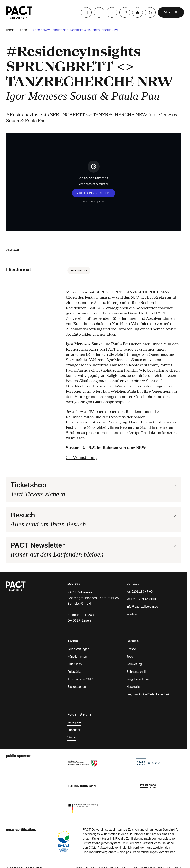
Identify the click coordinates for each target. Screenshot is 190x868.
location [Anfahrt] (132, 614)
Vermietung (134, 664)
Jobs (130, 657)
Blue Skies (75, 664)
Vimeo (72, 737)
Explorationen (77, 687)
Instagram (74, 722)
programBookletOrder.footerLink (148, 694)
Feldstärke (74, 672)
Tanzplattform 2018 (80, 679)
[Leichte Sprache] (137, 12)
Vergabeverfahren (138, 679)
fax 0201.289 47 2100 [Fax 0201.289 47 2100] (141, 599)
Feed (23, 30)
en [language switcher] (125, 12)
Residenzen (79, 270)
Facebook (74, 730)
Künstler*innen (77, 657)
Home (10, 30)
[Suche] (112, 12)
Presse (131, 649)
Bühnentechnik (137, 672)
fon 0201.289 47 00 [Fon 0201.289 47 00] (140, 592)
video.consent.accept (94, 193)
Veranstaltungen (78, 649)
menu (171, 12)
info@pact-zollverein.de (142, 607)
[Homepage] (19, 12)
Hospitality (134, 687)
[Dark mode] (150, 12)
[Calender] (86, 12)
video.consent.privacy (93, 202)
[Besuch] (99, 12)
